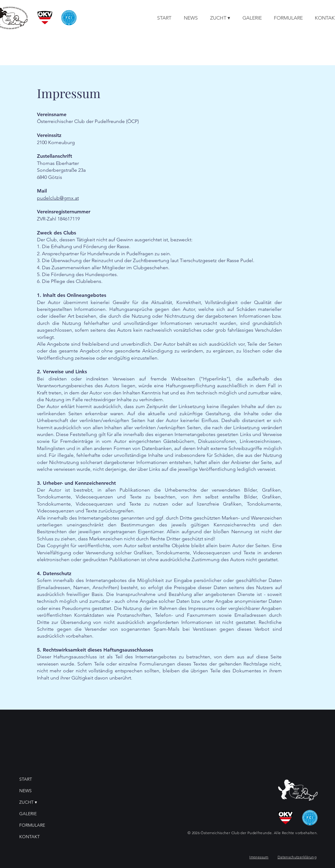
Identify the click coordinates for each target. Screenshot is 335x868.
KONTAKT (29, 837)
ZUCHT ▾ (28, 802)
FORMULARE (32, 825)
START (26, 779)
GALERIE (28, 814)
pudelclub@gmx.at (58, 198)
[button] (220, 18)
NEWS (25, 791)
